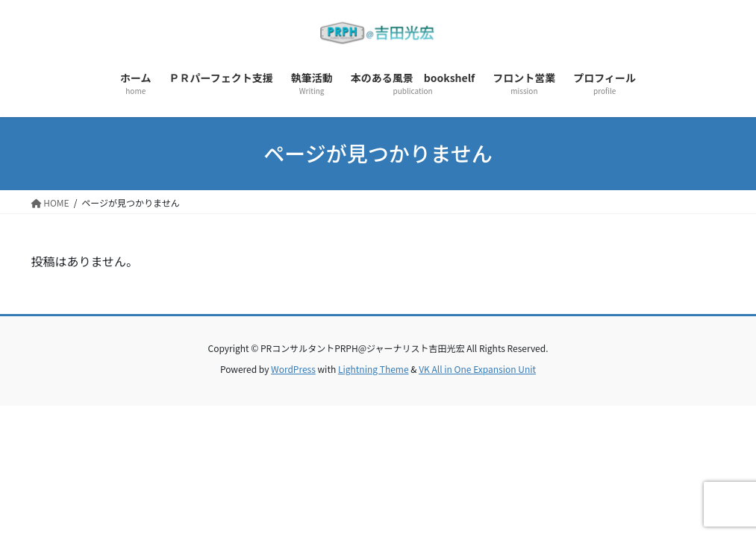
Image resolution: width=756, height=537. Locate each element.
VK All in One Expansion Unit (477, 369)
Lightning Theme (374, 369)
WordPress (293, 369)
